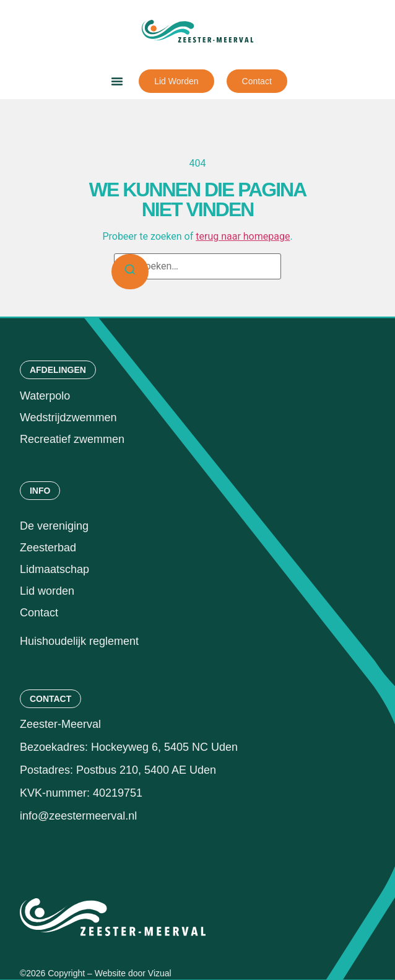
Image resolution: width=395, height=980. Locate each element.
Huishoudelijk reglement (81, 641)
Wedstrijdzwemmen (68, 418)
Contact (39, 613)
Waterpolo (45, 396)
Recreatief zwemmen (72, 439)
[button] (117, 81)
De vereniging (54, 526)
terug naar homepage (243, 236)
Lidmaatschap (54, 569)
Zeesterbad (48, 548)
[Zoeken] (130, 272)
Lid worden (47, 591)
